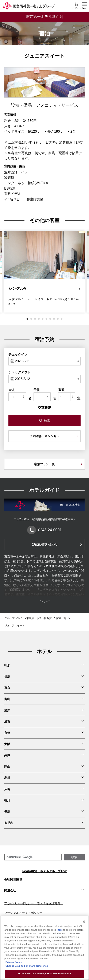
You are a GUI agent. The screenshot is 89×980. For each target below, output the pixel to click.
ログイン (77, 6)
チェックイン (18, 354)
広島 (7, 789)
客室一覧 (61, 618)
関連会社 (10, 890)
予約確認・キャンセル (44, 436)
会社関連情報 (13, 879)
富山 (7, 699)
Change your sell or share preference (27, 966)
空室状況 (44, 408)
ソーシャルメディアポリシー (23, 913)
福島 (7, 677)
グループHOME (13, 618)
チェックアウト (20, 372)
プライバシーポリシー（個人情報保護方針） (34, 903)
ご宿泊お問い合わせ (44, 544)
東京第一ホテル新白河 (39, 618)
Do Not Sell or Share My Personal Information (45, 973)
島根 (7, 778)
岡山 (7, 767)
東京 (7, 688)
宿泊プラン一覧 (44, 464)
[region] (44, 948)
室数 (61, 390)
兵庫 (7, 755)
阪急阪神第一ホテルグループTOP (45, 871)
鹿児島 (9, 823)
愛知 (7, 710)
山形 (7, 665)
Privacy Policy (14, 962)
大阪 (7, 744)
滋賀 (7, 721)
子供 (37, 390)
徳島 (7, 811)
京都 (7, 733)
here (60, 930)
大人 (12, 390)
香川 (7, 800)
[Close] (84, 922)
